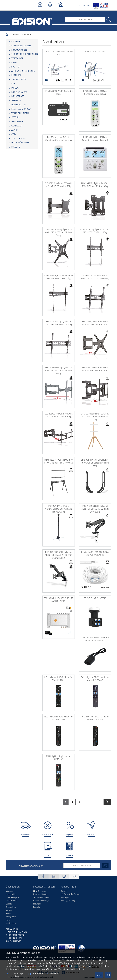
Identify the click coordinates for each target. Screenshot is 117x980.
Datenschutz (11, 907)
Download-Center (40, 894)
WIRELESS (16, 100)
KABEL (14, 62)
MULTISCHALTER (19, 92)
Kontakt (64, 891)
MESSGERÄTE (18, 96)
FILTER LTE (16, 75)
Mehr (99, 975)
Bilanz (8, 913)
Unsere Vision (11, 894)
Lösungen (37, 904)
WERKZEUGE (17, 121)
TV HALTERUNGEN (20, 113)
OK (108, 975)
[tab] (22, 41)
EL (80, 6)
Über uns (10, 891)
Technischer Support (42, 897)
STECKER (16, 117)
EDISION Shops (39, 891)
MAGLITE (16, 147)
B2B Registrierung (68, 901)
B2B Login (65, 897)
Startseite (14, 34)
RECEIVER (16, 41)
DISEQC (15, 88)
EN (84, 6)
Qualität (9, 904)
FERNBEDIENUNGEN (21, 46)
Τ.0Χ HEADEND (19, 138)
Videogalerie (11, 917)
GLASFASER (17, 126)
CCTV (14, 134)
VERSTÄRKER (17, 58)
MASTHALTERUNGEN (21, 109)
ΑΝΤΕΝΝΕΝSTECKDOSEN (23, 71)
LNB (13, 83)
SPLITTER (16, 67)
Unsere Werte (11, 901)
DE (89, 6)
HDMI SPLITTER (19, 105)
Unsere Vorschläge (41, 901)
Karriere (9, 910)
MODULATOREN (19, 50)
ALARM (15, 130)
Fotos (8, 920)
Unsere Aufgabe (12, 897)
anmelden (31, 866)
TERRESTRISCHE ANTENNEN (25, 54)
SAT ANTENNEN (19, 79)
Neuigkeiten (11, 923)
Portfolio (37, 907)
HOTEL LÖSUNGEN (20, 142)
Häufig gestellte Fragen (70, 894)
